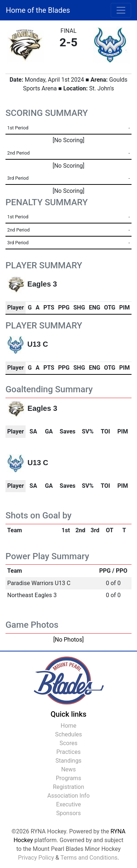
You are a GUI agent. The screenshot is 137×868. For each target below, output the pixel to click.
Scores (68, 743)
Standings (68, 761)
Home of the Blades (38, 10)
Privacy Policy (36, 858)
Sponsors (69, 813)
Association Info (69, 796)
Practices (68, 752)
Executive (69, 804)
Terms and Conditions (89, 858)
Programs (69, 778)
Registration (69, 787)
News (68, 769)
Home (68, 726)
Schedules (69, 734)
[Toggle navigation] (121, 10)
